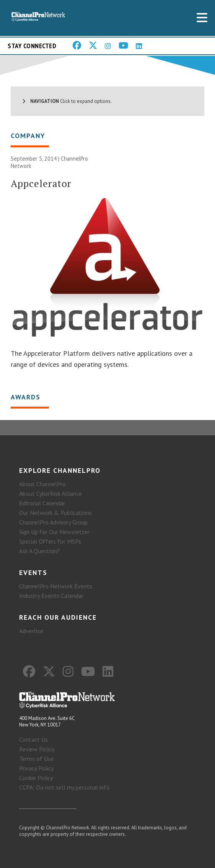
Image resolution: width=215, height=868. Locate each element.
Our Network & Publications (55, 513)
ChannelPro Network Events (56, 586)
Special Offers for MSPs (50, 541)
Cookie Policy (36, 778)
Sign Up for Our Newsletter (54, 532)
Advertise (31, 631)
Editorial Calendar (42, 503)
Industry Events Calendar (51, 596)
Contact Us (33, 739)
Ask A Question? (39, 551)
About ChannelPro (42, 484)
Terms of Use (36, 759)
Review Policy (37, 749)
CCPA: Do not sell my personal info (64, 787)
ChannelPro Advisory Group (53, 522)
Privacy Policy (36, 768)
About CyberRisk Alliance (50, 493)
